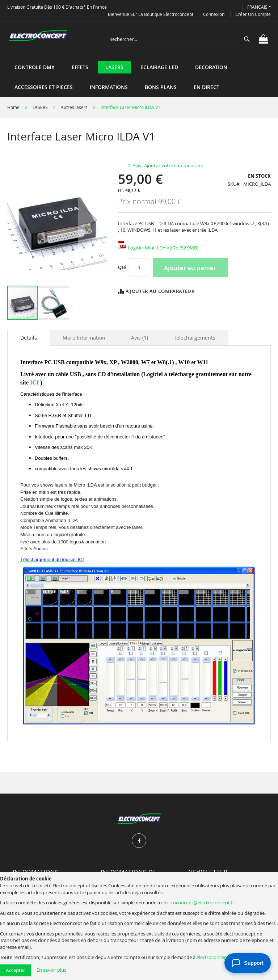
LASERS (40, 107)
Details (29, 338)
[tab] (29, 338)
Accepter (16, 970)
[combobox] (180, 39)
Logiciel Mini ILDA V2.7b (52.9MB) (158, 248)
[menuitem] (35, 67)
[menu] (139, 57)
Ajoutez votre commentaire (174, 165)
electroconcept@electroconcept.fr (198, 903)
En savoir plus (51, 970)
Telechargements (195, 338)
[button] (259, 7)
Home (13, 107)
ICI (34, 382)
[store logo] (38, 36)
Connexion (214, 14)
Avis (140, 338)
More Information (84, 338)
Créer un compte (253, 14)
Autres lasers (74, 107)
